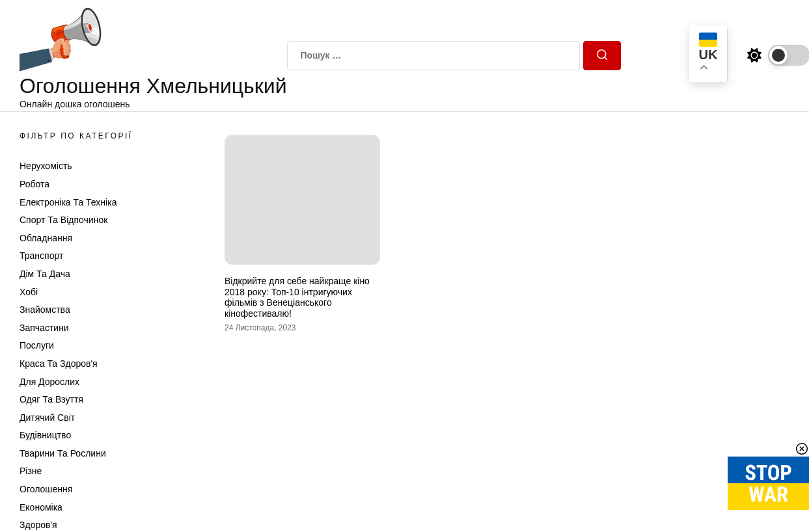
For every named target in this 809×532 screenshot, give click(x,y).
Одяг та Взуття (51, 399)
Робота (34, 184)
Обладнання (46, 238)
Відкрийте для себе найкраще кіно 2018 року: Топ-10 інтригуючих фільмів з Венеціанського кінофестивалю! (297, 297)
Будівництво (45, 435)
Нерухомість (46, 166)
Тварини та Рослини (63, 453)
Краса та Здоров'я (59, 364)
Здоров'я (38, 525)
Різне (31, 471)
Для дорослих (49, 382)
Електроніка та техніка (68, 202)
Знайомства (45, 310)
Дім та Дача (45, 274)
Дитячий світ (47, 418)
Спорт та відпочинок (63, 220)
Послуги (37, 345)
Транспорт (41, 256)
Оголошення (46, 489)
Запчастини (44, 328)
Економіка (41, 507)
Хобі (29, 292)
